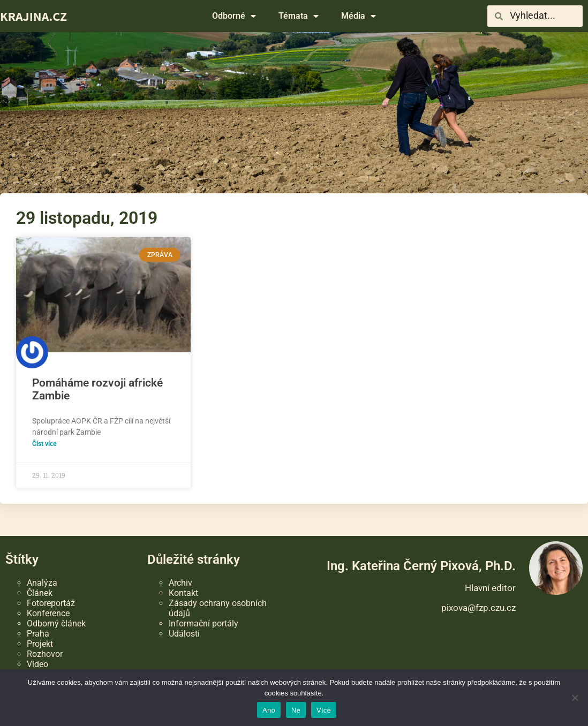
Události (184, 634)
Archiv (180, 583)
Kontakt (183, 593)
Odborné (234, 16)
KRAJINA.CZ (33, 16)
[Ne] (575, 698)
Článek (40, 593)
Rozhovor (45, 654)
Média (359, 16)
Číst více (44, 444)
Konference (48, 613)
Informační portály (203, 623)
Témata (299, 16)
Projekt (40, 644)
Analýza (42, 583)
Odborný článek (56, 623)
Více (324, 710)
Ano (269, 710)
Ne (296, 710)
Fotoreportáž (51, 603)
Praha (38, 634)
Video (37, 664)
